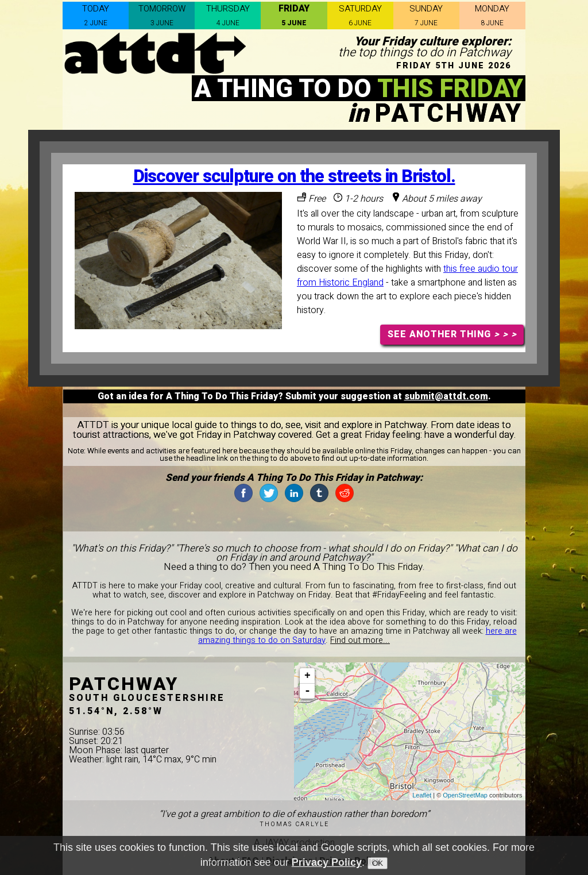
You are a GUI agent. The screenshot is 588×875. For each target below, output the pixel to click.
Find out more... (360, 640)
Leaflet (422, 795)
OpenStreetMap (465, 795)
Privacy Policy (327, 863)
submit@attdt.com (446, 396)
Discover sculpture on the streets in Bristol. (294, 177)
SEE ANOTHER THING (452, 334)
